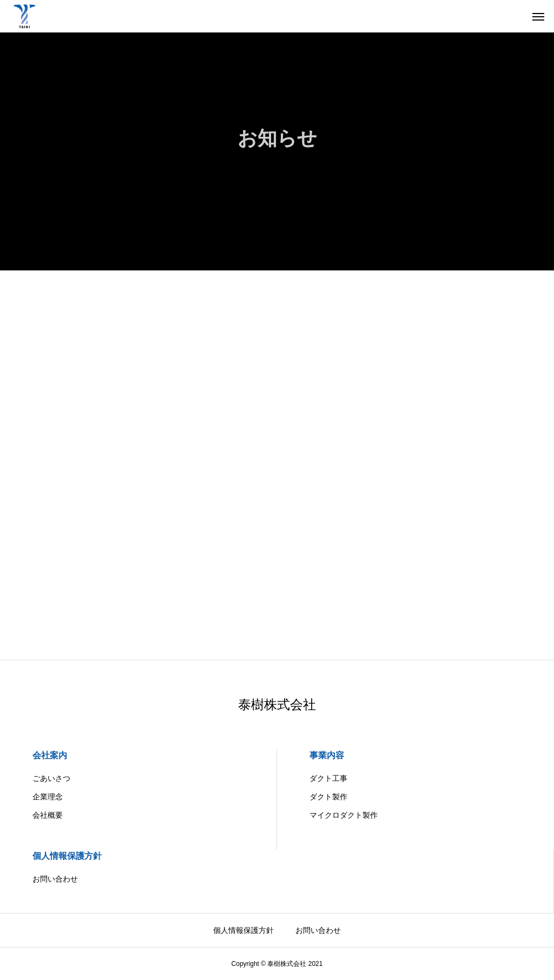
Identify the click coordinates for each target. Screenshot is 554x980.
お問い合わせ (55, 879)
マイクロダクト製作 (344, 815)
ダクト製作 (328, 797)
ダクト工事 (328, 778)
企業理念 (48, 797)
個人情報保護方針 (67, 856)
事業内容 (327, 755)
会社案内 (50, 755)
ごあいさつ (51, 778)
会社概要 (48, 815)
